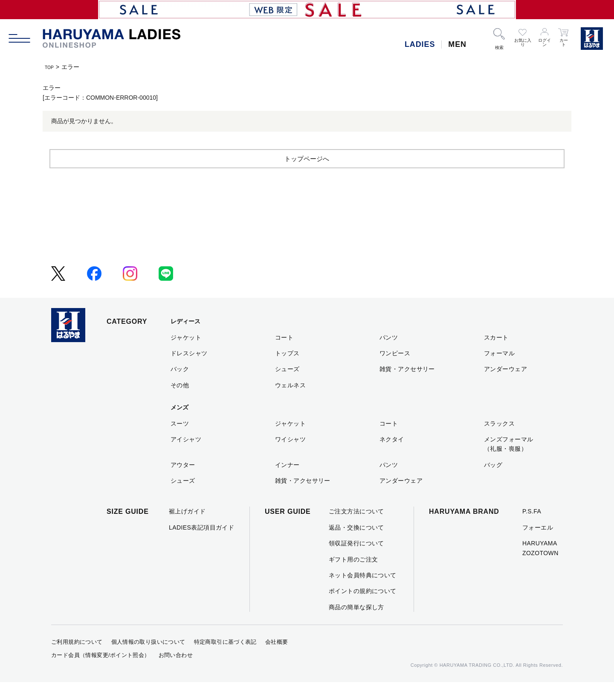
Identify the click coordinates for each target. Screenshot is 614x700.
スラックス (499, 441)
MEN (457, 44)
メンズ (180, 425)
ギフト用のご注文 (353, 577)
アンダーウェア (505, 387)
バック (180, 387)
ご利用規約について (77, 660)
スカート (496, 355)
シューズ (287, 387)
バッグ (493, 482)
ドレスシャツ (189, 371)
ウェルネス (290, 403)
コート (284, 355)
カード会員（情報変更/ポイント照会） (101, 673)
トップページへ (307, 176)
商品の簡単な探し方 (356, 625)
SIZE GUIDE (128, 529)
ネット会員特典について (363, 593)
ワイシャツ (290, 457)
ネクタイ (392, 457)
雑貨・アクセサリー (407, 387)
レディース (185, 339)
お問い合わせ (176, 673)
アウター (183, 482)
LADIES (420, 44)
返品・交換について (356, 545)
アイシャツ (186, 457)
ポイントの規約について (363, 609)
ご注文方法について (356, 529)
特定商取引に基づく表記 (225, 660)
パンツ (389, 355)
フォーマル (499, 371)
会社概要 (277, 660)
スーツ (180, 441)
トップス (287, 371)
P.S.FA (532, 529)
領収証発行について (356, 561)
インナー (287, 482)
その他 (180, 403)
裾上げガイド (187, 529)
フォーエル (538, 545)
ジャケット (186, 355)
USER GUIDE (288, 529)
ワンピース (395, 371)
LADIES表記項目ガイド (201, 545)
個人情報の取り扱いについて (148, 660)
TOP (51, 67)
